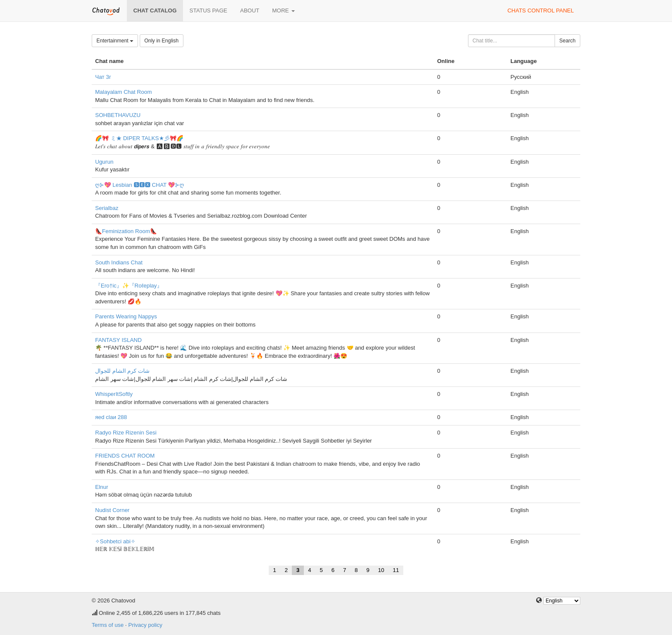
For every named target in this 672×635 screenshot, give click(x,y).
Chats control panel (541, 10)
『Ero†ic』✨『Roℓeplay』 (129, 286)
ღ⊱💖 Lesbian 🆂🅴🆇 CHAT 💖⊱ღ (139, 185)
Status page (208, 10)
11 (396, 570)
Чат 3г (103, 77)
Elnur (102, 487)
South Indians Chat (119, 262)
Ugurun (104, 162)
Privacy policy (145, 625)
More (283, 10)
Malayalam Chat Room (123, 92)
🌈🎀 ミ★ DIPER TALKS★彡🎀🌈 (139, 138)
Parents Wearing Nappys (126, 316)
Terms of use (108, 625)
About (250, 10)
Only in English (162, 41)
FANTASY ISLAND (118, 340)
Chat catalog (155, 10)
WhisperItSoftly (114, 394)
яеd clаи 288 (111, 417)
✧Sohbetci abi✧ (115, 541)
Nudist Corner (112, 510)
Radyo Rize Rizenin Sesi (126, 433)
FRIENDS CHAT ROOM (125, 456)
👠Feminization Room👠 (126, 231)
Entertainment (115, 41)
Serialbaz (107, 208)
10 (381, 570)
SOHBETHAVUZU (118, 115)
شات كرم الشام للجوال (122, 371)
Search (567, 41)
